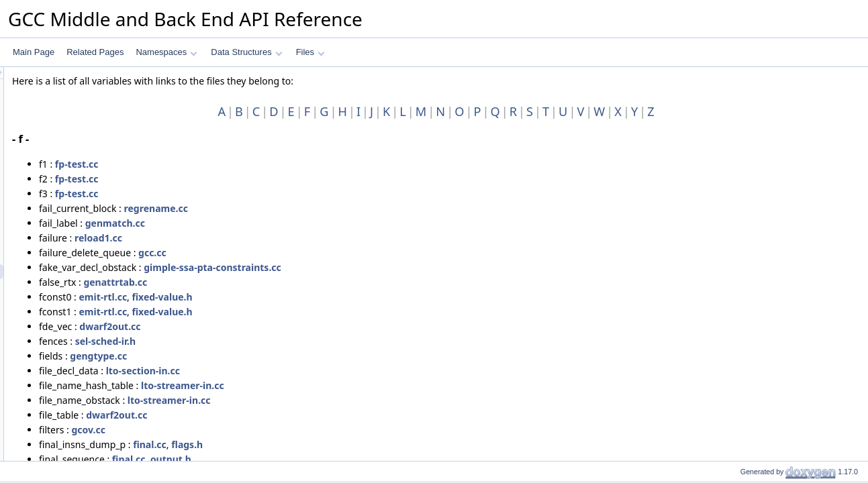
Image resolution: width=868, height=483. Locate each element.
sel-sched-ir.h (273, 341)
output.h (339, 459)
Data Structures (246, 52)
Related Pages (95, 52)
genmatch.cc (283, 223)
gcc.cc (320, 253)
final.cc (318, 444)
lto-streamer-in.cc (350, 385)
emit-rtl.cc (271, 297)
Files (310, 52)
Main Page (34, 52)
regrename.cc (324, 208)
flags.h (355, 444)
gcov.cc (256, 430)
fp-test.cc (245, 164)
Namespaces (166, 52)
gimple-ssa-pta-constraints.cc (380, 267)
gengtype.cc (266, 356)
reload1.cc (266, 238)
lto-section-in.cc (311, 371)
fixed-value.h (330, 297)
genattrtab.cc (283, 282)
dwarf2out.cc (278, 326)
